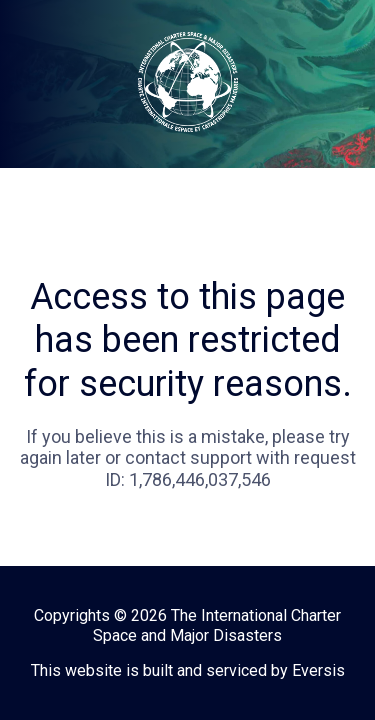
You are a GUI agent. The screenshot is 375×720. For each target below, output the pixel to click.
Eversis (318, 670)
